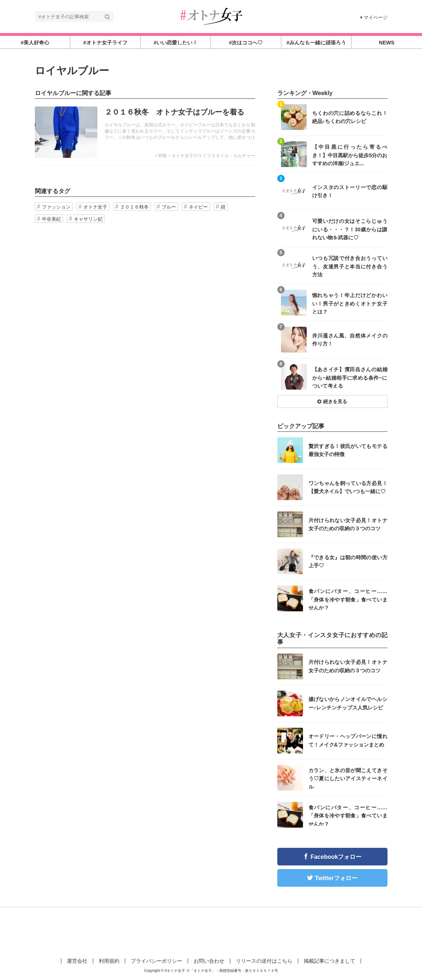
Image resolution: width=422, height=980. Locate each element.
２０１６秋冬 (134, 207)
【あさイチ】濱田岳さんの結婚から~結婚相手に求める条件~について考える (350, 377)
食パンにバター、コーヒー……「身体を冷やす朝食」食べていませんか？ (348, 599)
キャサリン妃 (88, 219)
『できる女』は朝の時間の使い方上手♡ (348, 561)
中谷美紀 (51, 219)
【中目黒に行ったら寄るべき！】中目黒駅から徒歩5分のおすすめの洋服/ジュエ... (350, 155)
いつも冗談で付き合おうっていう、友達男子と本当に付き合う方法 (350, 266)
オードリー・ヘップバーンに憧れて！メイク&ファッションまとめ (348, 740)
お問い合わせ (209, 961)
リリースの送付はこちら (264, 961)
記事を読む (145, 132)
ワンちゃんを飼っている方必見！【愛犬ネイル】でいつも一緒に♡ (348, 487)
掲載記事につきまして (329, 961)
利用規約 (109, 961)
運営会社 (77, 961)
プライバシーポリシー (156, 961)
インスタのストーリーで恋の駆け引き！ (350, 191)
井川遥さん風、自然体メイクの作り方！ (350, 340)
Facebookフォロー (336, 857)
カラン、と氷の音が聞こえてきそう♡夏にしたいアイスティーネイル (348, 778)
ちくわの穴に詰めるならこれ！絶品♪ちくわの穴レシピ (350, 117)
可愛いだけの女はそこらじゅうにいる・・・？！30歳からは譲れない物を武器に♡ (350, 229)
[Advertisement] (211, 931)
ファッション (56, 207)
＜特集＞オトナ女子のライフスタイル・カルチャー (205, 156)
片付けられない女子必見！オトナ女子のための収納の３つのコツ (348, 524)
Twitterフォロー (336, 878)
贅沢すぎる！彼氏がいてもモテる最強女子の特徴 (348, 450)
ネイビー (198, 207)
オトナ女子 (95, 207)
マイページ (374, 17)
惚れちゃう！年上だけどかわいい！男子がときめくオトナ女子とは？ (350, 303)
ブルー (169, 207)
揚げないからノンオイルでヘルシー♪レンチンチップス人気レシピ (348, 703)
